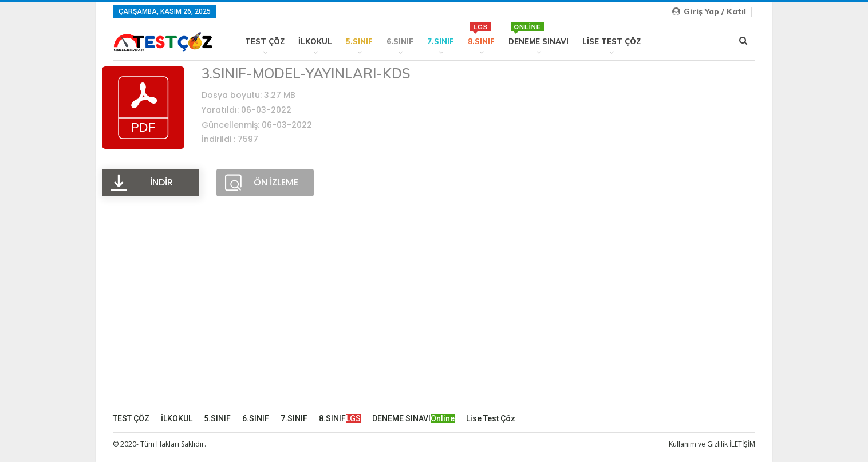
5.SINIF (359, 41)
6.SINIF (400, 41)
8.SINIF (481, 34)
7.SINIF (441, 41)
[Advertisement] (434, 307)
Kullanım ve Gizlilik (698, 444)
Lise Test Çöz (611, 41)
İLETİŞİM (742, 444)
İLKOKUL (315, 41)
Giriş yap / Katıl (709, 11)
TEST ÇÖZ (265, 41)
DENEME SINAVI (538, 34)
